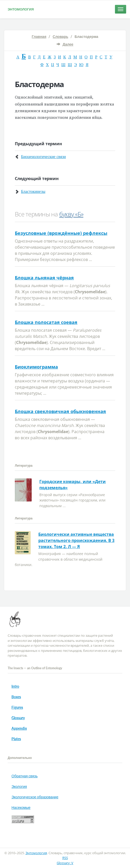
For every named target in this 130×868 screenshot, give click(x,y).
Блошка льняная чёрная (44, 278)
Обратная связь (25, 776)
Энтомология (21, 9)
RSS (65, 858)
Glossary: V (65, 863)
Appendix (19, 728)
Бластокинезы (33, 191)
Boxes (16, 697)
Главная (39, 36)
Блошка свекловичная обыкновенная (60, 411)
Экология (19, 786)
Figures (17, 707)
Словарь (60, 36)
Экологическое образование (35, 797)
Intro (15, 686)
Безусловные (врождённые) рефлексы (61, 233)
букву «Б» (71, 214)
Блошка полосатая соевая (46, 322)
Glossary (18, 718)
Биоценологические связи (43, 157)
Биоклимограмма (36, 367)
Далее (68, 44)
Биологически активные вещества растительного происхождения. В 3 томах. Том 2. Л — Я (76, 540)
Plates (16, 739)
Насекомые (21, 807)
